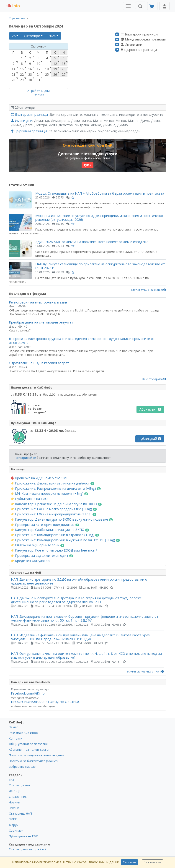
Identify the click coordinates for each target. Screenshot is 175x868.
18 (47, 69)
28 (13, 80)
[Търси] (140, 5)
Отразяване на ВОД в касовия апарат (39, 363)
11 (47, 64)
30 (30, 80)
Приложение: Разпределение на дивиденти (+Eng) (56, 489)
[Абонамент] (152, 6)
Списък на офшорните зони (38, 545)
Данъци (15, 791)
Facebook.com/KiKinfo (28, 693)
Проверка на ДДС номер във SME (40, 478)
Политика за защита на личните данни (37, 755)
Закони (14, 808)
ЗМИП (13, 819)
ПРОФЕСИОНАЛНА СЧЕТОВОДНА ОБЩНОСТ (47, 702)
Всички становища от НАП (145, 672)
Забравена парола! (23, 767)
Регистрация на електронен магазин (38, 302)
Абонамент (150, 409)
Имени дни (131, 45)
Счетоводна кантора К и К (28, 849)
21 (13, 74)
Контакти (16, 738)
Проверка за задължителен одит (42, 556)
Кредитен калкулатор (30, 561)
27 (64, 74)
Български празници (139, 34)
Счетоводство (19, 785)
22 (22, 74)
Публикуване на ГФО (29, 499)
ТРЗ (12, 780)
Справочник (17, 18)
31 (39, 80)
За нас (13, 727)
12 (55, 64)
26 (14, 36)
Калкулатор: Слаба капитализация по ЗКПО (50, 530)
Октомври (32, 36)
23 (30, 74)
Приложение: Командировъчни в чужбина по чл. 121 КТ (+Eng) (65, 540)
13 (64, 64)
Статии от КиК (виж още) (149, 290)
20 (64, 69)
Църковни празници (139, 50)
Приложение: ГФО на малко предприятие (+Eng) (54, 509)
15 (22, 69)
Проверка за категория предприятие (45, 525)
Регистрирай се (25, 458)
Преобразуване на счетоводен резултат (41, 322)
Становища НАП (20, 813)
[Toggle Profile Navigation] (164, 6)
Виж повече (152, 862)
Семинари (16, 830)
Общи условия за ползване (28, 744)
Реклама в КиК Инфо (23, 733)
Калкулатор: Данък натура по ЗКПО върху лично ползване (62, 519)
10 (39, 64)
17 (39, 69)
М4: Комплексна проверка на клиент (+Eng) (50, 494)
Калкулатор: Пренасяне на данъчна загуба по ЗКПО (56, 504)
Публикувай (150, 439)
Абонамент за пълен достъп (30, 750)
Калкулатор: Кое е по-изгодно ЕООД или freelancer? (54, 550)
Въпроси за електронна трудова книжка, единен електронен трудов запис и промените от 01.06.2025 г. (82, 341)
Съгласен (129, 862)
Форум (14, 825)
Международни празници (143, 39)
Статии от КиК (22, 185)
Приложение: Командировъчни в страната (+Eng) (55, 535)
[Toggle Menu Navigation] (128, 6)
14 (13, 69)
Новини (14, 802)
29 (22, 80)
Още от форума (154, 379)
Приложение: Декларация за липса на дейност (53, 483)
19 (55, 69)
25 (47, 74)
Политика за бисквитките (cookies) (34, 761)
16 (30, 69)
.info (13, 6)
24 (39, 74)
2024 (52, 36)
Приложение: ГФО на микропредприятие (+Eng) (54, 514)
